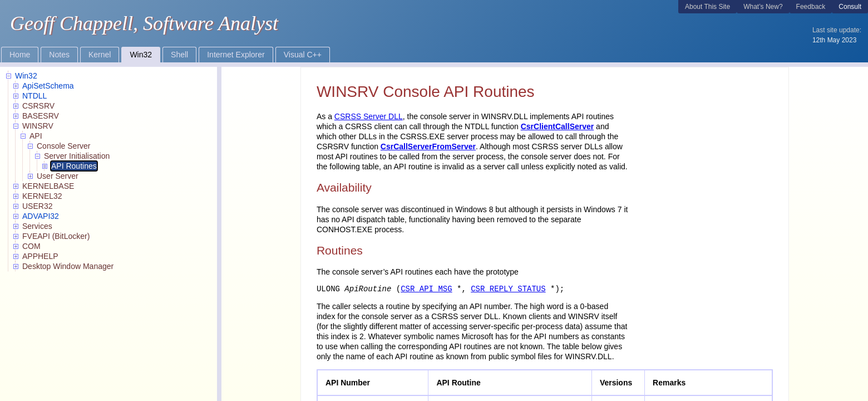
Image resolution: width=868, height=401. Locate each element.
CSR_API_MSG (426, 289)
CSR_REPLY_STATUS (508, 289)
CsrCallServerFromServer (428, 146)
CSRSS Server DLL (369, 116)
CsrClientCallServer (558, 126)
